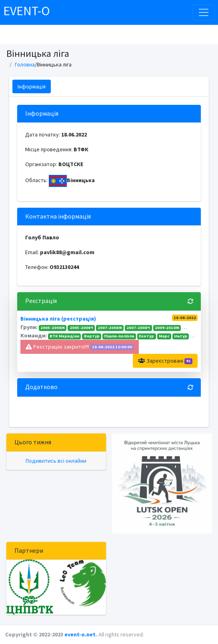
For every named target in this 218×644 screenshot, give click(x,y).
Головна (25, 64)
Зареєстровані (165, 361)
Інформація (32, 86)
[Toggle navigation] (204, 12)
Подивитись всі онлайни (56, 461)
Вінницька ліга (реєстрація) (58, 319)
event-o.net (80, 634)
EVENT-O (27, 11)
